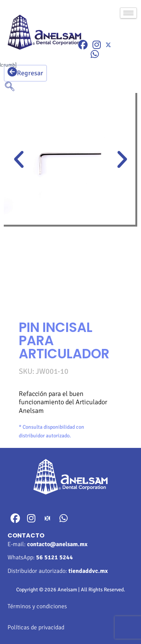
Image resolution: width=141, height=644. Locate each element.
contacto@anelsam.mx (57, 544)
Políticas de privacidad (36, 627)
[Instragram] (97, 45)
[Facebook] (83, 45)
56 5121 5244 (55, 557)
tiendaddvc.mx (88, 571)
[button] (19, 160)
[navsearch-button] (9, 87)
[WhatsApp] (95, 54)
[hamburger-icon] (128, 13)
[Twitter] (108, 45)
